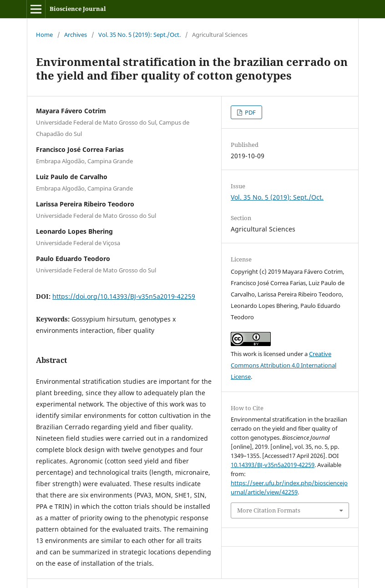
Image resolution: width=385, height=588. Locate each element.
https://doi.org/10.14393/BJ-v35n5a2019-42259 (124, 296)
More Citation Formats (269, 510)
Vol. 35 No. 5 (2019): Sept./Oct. (139, 35)
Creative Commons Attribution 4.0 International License (284, 365)
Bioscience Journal (78, 9)
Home (44, 35)
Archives (76, 35)
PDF (250, 112)
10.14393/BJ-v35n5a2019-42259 (273, 465)
